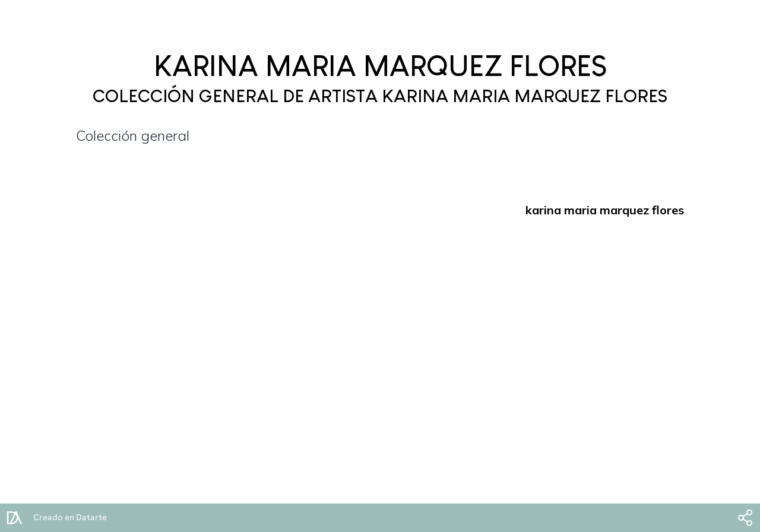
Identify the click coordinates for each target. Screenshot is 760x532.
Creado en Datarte (70, 518)
